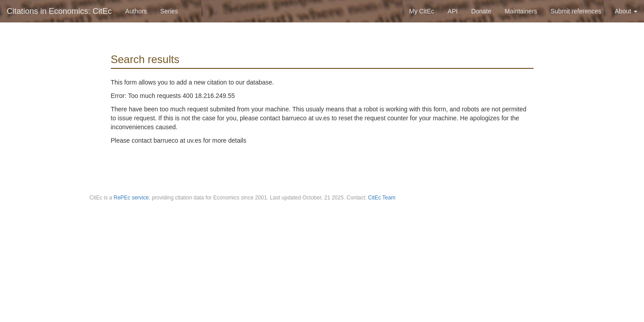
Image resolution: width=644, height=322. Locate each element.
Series (169, 11)
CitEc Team (382, 198)
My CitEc (422, 11)
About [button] (626, 11)
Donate (481, 11)
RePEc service (131, 198)
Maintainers (521, 11)
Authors (136, 11)
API (453, 11)
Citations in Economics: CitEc (59, 11)
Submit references (576, 11)
